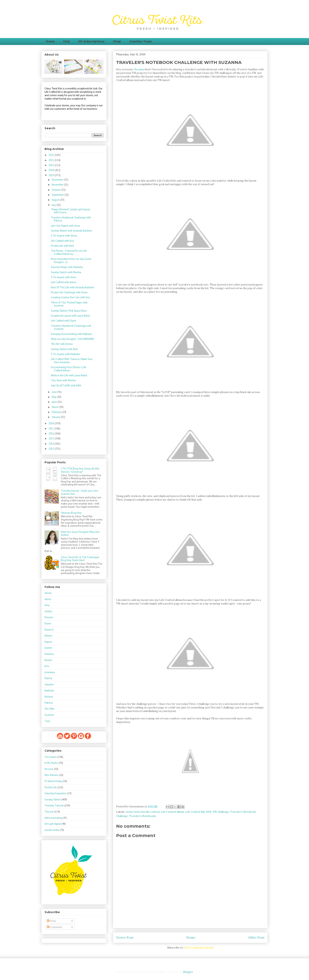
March (55, 407)
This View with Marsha (63, 380)
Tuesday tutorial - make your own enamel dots (80, 492)
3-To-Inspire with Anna (64, 277)
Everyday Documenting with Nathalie (71, 334)
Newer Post (125, 937)
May (54, 397)
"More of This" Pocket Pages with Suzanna (69, 304)
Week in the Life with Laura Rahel (69, 375)
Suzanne (49, 715)
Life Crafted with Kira (62, 241)
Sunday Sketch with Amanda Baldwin (71, 231)
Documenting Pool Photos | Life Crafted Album (69, 369)
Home (50, 41)
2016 (52, 434)
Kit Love (49, 769)
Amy (47, 605)
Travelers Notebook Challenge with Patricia (71, 219)
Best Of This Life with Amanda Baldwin (73, 287)
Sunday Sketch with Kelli (64, 349)
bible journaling (53, 818)
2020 (52, 170)
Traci (47, 721)
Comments (55, 927)
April (55, 402)
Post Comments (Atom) (199, 948)
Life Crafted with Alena (64, 282)
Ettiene (48, 636)
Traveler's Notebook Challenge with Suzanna (71, 327)
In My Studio (51, 763)
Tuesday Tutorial (54, 805)
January (56, 417)
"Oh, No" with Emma (62, 344)
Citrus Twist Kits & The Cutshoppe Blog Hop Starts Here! (80, 559)
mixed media (52, 830)
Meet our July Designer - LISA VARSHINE (72, 339)
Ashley (48, 611)
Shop (117, 41)
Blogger (188, 972)
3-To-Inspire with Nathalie (65, 354)
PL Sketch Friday (53, 781)
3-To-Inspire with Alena (64, 236)
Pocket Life (51, 787)
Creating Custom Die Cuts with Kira (70, 297)
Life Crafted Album (172, 812)
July (54, 205)
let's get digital (53, 824)
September (58, 195)
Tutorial (49, 812)
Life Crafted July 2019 (198, 812)
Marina (48, 678)
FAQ (67, 41)
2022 (52, 160)
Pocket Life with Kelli (62, 246)
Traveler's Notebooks (143, 816)
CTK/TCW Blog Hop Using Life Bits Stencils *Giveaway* (80, 470)
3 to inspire (51, 757)
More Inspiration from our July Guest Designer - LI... (71, 261)
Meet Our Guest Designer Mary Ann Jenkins (80, 534)
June (54, 392)
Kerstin (48, 660)
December (58, 180)
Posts (51, 921)
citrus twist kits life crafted (142, 812)
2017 (51, 429)
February (57, 412)
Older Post (256, 937)
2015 (52, 439)
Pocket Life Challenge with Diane (69, 292)
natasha (49, 684)
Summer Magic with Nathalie (67, 267)
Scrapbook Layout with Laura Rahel (70, 316)
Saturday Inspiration (56, 793)
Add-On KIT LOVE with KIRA (66, 386)
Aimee (48, 593)
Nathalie (49, 691)
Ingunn (48, 642)
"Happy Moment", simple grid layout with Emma (70, 211)
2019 (52, 175)
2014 (52, 444)
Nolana (49, 697)
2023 (52, 155)
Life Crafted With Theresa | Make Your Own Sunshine (72, 361)
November (58, 185)
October (56, 190)
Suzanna (139, 69)
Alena (48, 599)
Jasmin (48, 648)
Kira (47, 666)
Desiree (49, 617)
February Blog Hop (71, 513)
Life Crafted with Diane (64, 321)
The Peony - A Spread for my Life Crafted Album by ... (69, 252)
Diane (48, 624)
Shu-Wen (50, 709)
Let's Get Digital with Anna (65, 226)
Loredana (50, 672)
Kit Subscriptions (91, 41)
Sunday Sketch (53, 800)
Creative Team (141, 41)
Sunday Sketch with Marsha (66, 272)
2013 (52, 449)
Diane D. (49, 630)
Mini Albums (51, 775)
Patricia (49, 703)
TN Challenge (221, 812)
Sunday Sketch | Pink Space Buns (69, 311)
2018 (52, 423)
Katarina (49, 654)
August (56, 200)
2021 (52, 165)
